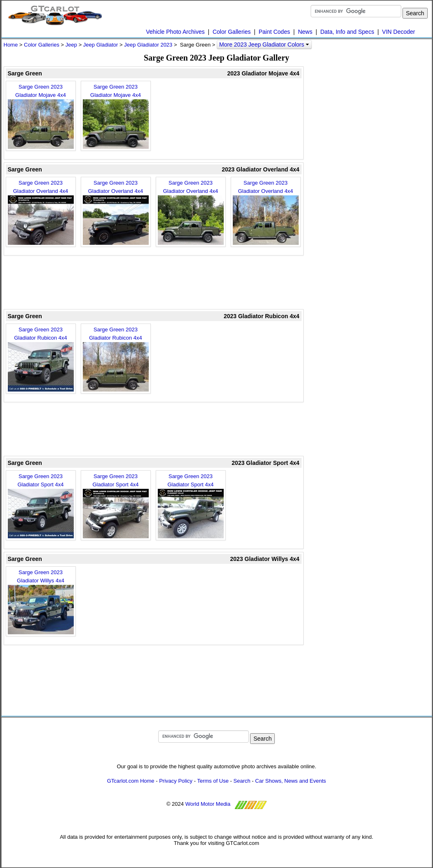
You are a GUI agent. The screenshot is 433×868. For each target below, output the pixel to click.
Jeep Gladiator (101, 45)
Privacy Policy (176, 781)
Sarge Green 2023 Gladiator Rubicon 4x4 (41, 359)
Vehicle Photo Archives (175, 32)
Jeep (71, 45)
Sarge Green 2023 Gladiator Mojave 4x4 (41, 116)
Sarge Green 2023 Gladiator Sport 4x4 (41, 506)
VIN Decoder (398, 32)
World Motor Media (208, 804)
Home (11, 45)
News (305, 32)
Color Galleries (232, 32)
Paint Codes (274, 32)
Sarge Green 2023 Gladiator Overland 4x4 (41, 212)
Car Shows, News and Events (290, 781)
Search (242, 781)
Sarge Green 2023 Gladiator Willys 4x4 (41, 602)
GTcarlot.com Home (131, 781)
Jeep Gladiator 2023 (148, 45)
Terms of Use (213, 781)
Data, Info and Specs (347, 32)
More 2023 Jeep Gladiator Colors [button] (264, 45)
